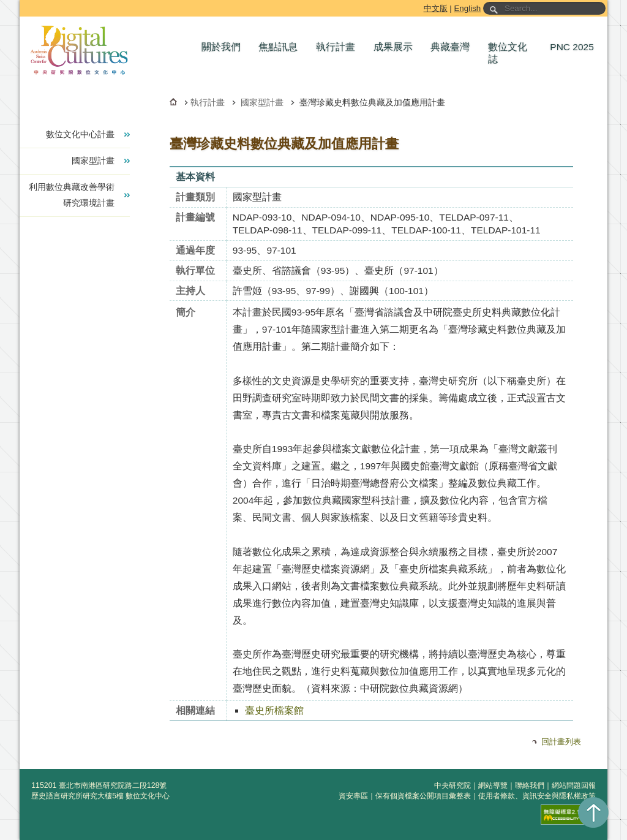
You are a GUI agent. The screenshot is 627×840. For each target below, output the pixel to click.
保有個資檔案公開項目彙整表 (423, 796)
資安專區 (353, 796)
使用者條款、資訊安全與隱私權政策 (537, 796)
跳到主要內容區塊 (22, 2)
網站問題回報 (574, 785)
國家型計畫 (262, 102)
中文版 (436, 8)
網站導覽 (493, 785)
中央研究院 (452, 785)
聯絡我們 (530, 785)
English (467, 8)
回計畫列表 (561, 742)
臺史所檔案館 (274, 710)
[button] (224, 47)
